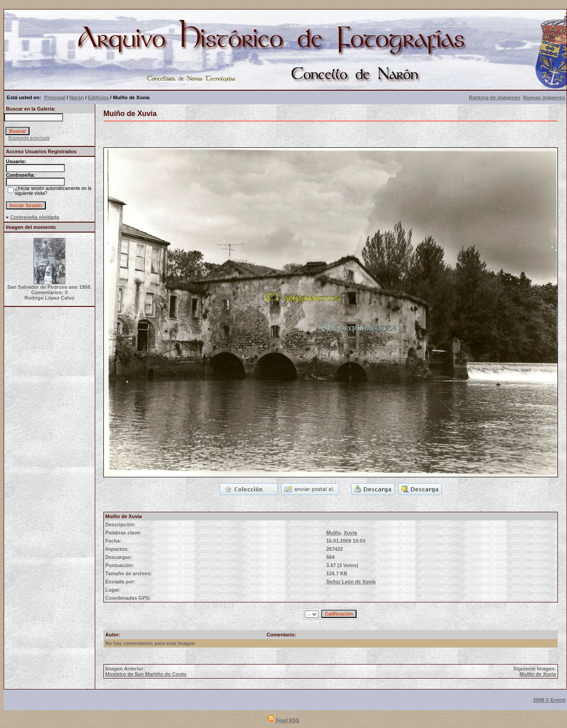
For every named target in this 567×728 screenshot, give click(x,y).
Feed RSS (283, 720)
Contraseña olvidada (34, 217)
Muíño (333, 533)
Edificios (98, 97)
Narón (77, 97)
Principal (54, 97)
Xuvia (350, 533)
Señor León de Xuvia (351, 582)
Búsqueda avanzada (29, 138)
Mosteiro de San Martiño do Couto (146, 674)
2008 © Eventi (549, 700)
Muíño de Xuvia (538, 674)
